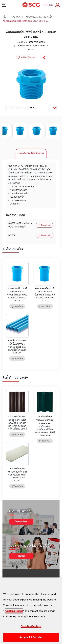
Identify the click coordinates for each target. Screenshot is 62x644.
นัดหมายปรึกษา (21, 522)
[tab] (31, 153)
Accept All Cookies (31, 637)
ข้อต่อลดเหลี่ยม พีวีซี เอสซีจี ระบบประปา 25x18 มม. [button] (22, 108)
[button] (5, 17)
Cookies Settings (31, 626)
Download (44, 225)
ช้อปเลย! (21, 556)
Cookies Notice (14, 611)
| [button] (8, 17)
